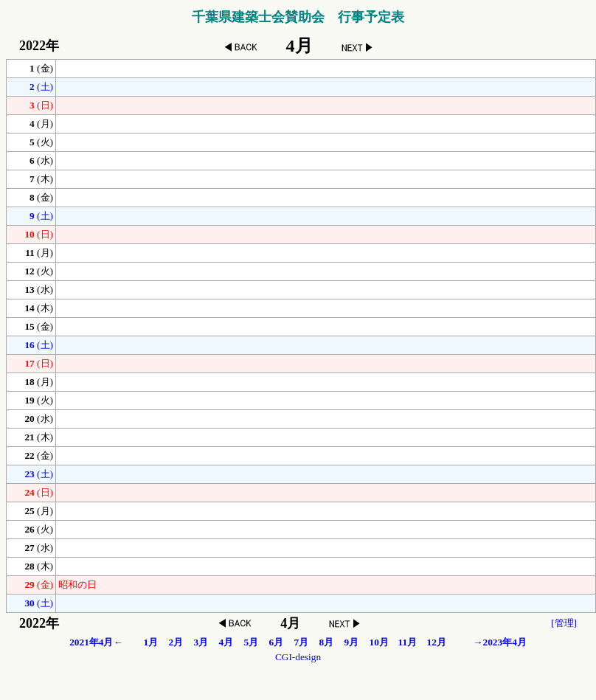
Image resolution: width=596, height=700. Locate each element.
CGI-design (298, 657)
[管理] (564, 623)
